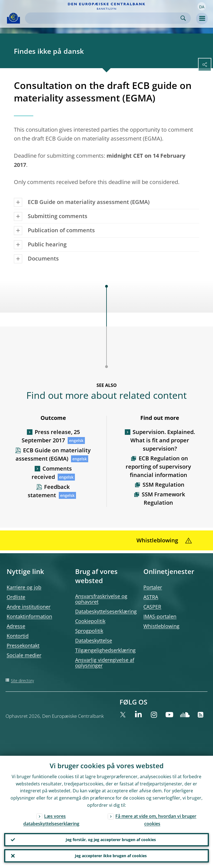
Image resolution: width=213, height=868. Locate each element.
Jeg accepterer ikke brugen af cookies (111, 856)
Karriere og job (24, 587)
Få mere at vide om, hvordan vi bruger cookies (156, 820)
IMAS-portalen (160, 616)
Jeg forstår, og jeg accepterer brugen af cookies (111, 840)
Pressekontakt (23, 645)
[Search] (103, 18)
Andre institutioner (29, 607)
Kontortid (18, 636)
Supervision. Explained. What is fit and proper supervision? (163, 440)
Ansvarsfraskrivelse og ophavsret (101, 599)
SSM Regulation (163, 485)
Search (183, 18)
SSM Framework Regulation (163, 498)
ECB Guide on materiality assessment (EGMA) (53, 454)
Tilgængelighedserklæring (105, 650)
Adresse (16, 626)
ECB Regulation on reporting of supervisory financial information (158, 467)
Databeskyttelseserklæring (106, 611)
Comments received (52, 473)
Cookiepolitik (90, 621)
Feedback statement (49, 491)
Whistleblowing (161, 626)
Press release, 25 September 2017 (51, 436)
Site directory (22, 681)
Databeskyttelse (94, 640)
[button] (202, 6)
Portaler (153, 587)
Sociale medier (24, 655)
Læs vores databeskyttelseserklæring (51, 820)
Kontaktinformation (29, 616)
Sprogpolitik (89, 631)
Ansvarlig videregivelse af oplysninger (105, 663)
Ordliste (16, 597)
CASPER (152, 607)
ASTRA (151, 597)
